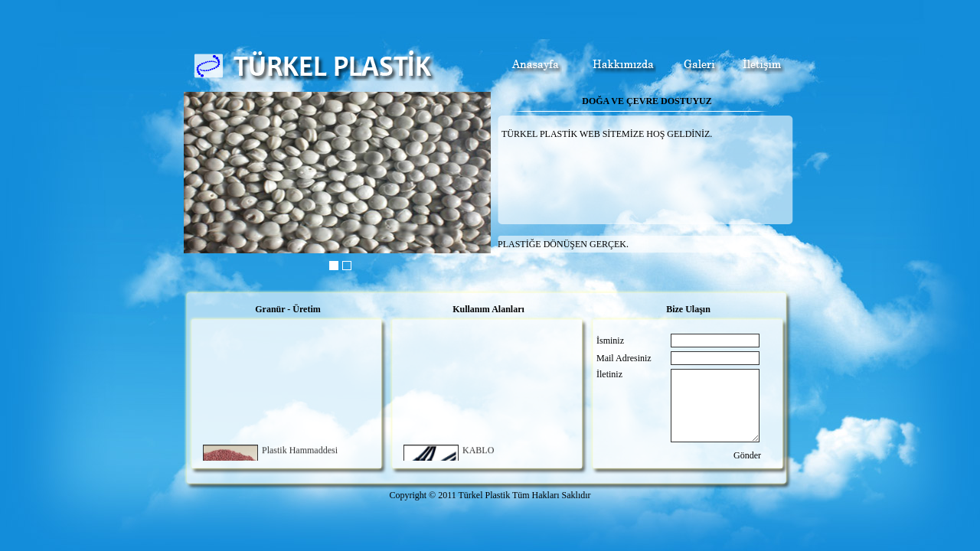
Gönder (747, 455)
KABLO (478, 452)
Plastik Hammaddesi (300, 452)
